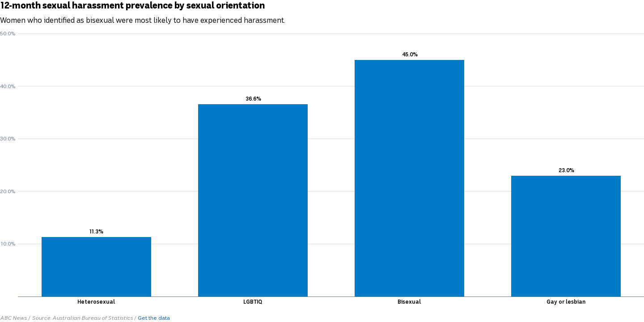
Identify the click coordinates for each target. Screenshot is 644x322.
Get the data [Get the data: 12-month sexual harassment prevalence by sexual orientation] (154, 318)
